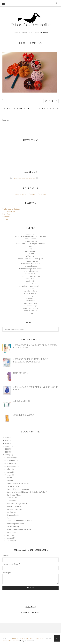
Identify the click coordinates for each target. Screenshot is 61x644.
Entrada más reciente (16, 108)
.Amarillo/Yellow (23, 415)
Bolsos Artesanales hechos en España (30, 236)
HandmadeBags (30, 266)
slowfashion (30, 301)
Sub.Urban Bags (9, 211)
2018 (7, 438)
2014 (7, 449)
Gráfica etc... (7, 216)
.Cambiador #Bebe (14, 495)
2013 (7, 452)
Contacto (6, 219)
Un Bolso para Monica (15, 524)
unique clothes (30, 311)
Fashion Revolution (31, 251)
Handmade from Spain (30, 264)
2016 (7, 443)
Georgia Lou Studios (11, 641)
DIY (31, 246)
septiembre (12, 466)
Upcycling (30, 313)
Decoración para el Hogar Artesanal (30, 244)
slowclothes (30, 298)
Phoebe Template (38, 638)
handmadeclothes (31, 271)
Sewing (30, 296)
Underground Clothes (11, 209)
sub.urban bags (30, 303)
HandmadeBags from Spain (31, 269)
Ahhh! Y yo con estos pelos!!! (18, 484)
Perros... (10, 478)
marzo (10, 538)
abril (9, 535)
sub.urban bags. (30, 306)
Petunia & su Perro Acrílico (24, 179)
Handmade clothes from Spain (30, 259)
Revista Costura (30, 291)
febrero (10, 541)
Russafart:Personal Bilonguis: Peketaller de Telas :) (27, 492)
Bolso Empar (12, 532)
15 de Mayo (11, 501)
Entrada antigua (48, 108)
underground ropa (30, 308)
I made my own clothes (30, 276)
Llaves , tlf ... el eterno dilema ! (19, 489)
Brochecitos (11, 512)
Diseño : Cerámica (14, 506)
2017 (7, 440)
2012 (7, 455)
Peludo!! (10, 481)
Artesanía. (30, 234)
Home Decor (30, 274)
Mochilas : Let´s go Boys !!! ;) (18, 504)
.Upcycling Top (22, 401)
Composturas (30, 239)
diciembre (11, 458)
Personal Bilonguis (14, 527)
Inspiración (30, 281)
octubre (10, 463)
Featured (31, 254)
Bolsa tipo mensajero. (15, 509)
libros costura (30, 283)
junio (9, 472)
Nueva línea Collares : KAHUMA (19, 529)
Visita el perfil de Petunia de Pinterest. (31, 194)
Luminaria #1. (12, 498)
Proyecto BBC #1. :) (14, 486)
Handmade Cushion (30, 261)
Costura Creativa (30, 241)
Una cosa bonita (13, 515)
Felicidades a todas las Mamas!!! (19, 521)
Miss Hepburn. (21, 373)
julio (9, 469)
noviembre (11, 460)
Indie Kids (6, 214)
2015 (7, 446)
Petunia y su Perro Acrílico (30, 286)
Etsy (30, 249)
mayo (9, 475)
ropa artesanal (31, 293)
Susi (8, 518)
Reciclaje (30, 288)
